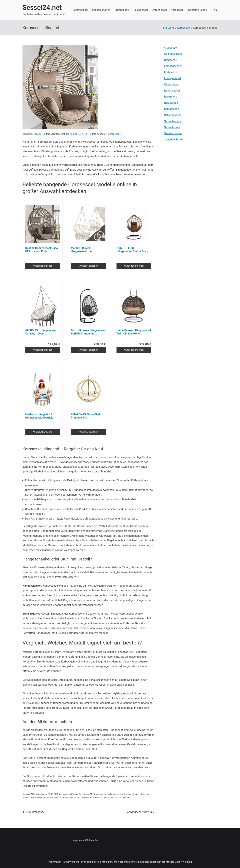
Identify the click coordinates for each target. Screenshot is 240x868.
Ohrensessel (159, 10)
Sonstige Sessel (198, 10)
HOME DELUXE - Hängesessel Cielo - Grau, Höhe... (132, 250)
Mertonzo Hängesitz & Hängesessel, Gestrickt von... (39, 416)
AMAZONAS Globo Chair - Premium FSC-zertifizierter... (87, 416)
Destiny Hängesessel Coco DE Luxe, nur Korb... (42, 250)
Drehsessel (171, 60)
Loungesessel (172, 78)
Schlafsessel (80, 10)
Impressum (79, 840)
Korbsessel (178, 10)
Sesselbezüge (173, 121)
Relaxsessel (141, 10)
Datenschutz (93, 840)
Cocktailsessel (173, 54)
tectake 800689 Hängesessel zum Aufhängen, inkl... (82, 250)
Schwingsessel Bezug (139, 812)
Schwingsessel (173, 115)
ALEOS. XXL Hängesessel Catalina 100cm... (41, 332)
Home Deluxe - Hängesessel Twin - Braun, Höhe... (134, 332)
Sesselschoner (101, 10)
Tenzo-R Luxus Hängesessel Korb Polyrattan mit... (88, 332)
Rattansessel (122, 10)
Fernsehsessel (173, 66)
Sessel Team (34, 134)
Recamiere (171, 97)
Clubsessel (171, 48)
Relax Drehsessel (35, 812)
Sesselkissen (172, 127)
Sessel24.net (42, 8)
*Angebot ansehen (43, 266)
